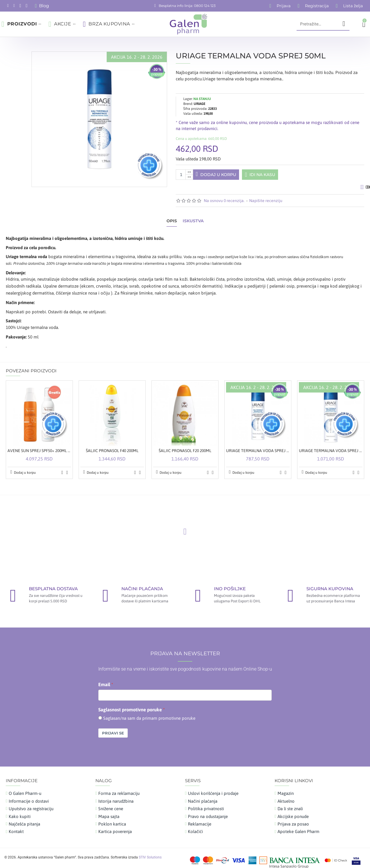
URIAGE (200, 97)
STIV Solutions (150, 853)
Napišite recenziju (266, 203)
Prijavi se (113, 728)
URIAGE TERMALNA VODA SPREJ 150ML (258, 446)
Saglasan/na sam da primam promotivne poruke (149, 714)
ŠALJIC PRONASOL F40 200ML (112, 446)
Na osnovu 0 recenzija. (224, 203)
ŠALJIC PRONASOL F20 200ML (185, 446)
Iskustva (193, 224)
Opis (172, 224)
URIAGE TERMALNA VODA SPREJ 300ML (331, 446)
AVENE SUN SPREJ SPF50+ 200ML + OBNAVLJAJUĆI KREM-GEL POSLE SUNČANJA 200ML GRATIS (39, 446)
